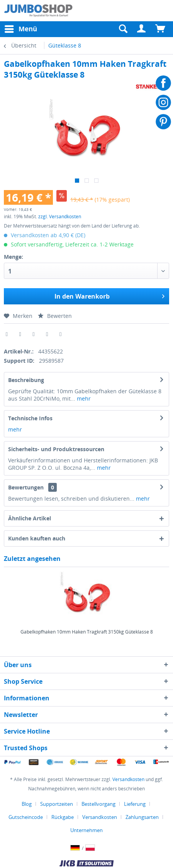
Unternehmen (86, 830)
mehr (83, 398)
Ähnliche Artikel (30, 518)
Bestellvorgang (98, 804)
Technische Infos (30, 418)
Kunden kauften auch (37, 538)
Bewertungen (26, 487)
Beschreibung (26, 380)
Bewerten (55, 316)
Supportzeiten (57, 804)
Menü (21, 28)
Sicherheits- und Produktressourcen (56, 449)
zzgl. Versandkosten (60, 217)
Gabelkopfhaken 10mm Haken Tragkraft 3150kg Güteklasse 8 (87, 632)
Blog (27, 804)
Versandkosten (128, 779)
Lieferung (135, 804)
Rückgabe (63, 817)
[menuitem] (142, 29)
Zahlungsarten (142, 817)
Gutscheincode (26, 817)
